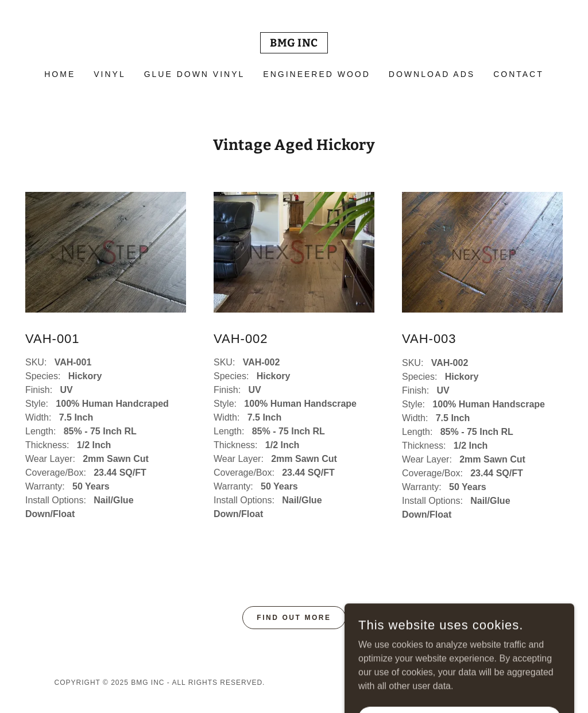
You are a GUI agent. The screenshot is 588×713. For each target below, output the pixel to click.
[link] (294, 43)
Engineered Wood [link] (317, 74)
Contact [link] (519, 74)
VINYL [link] (109, 74)
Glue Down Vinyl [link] (195, 74)
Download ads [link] (432, 74)
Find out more (294, 618)
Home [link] (60, 74)
